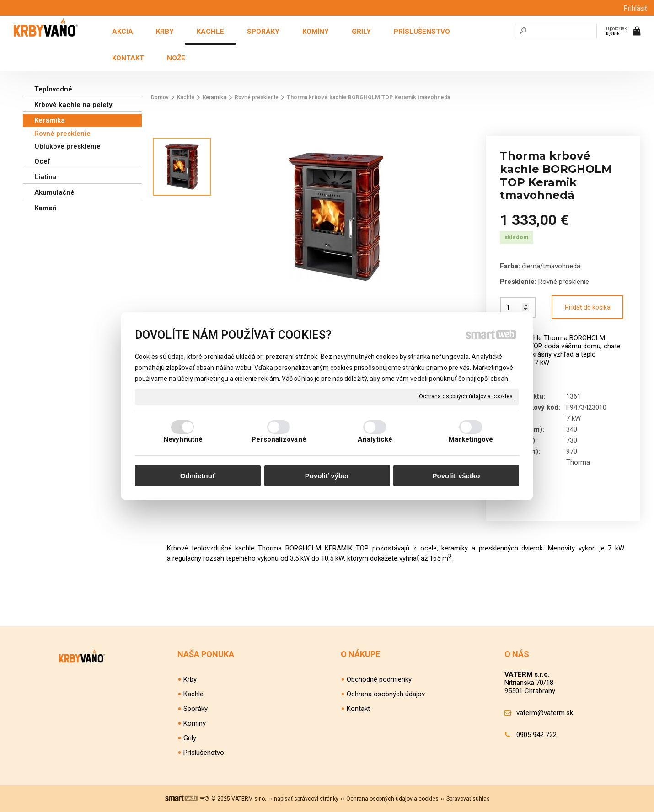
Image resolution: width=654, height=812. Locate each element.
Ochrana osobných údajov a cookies (466, 396)
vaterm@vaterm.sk (545, 713)
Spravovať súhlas (468, 799)
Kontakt (358, 709)
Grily (190, 738)
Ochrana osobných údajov (386, 694)
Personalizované (279, 439)
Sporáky (196, 709)
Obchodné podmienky (379, 679)
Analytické (375, 439)
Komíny (195, 723)
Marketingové (471, 439)
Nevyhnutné (183, 439)
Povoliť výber (327, 476)
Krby (190, 679)
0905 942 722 (536, 735)
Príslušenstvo (204, 753)
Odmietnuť (198, 476)
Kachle (193, 694)
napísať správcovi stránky (306, 799)
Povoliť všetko (456, 476)
